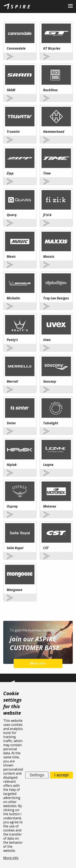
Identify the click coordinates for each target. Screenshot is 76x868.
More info (38, 663)
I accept (61, 775)
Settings (37, 775)
